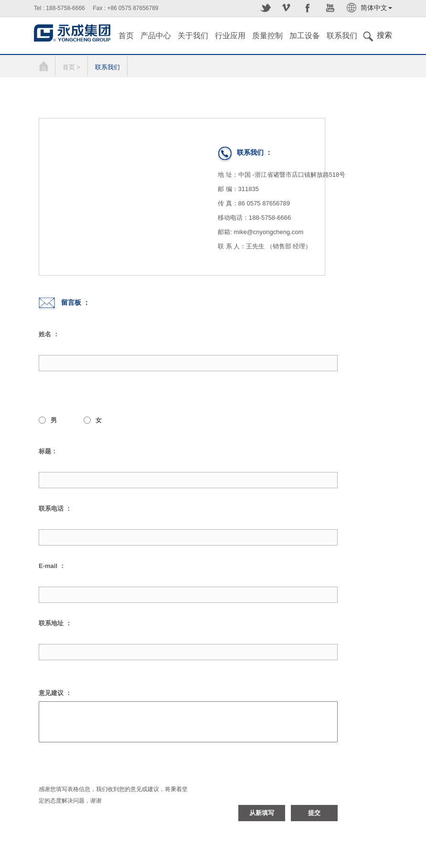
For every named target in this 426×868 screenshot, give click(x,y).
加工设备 (305, 36)
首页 (126, 36)
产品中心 (156, 36)
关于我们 (193, 36)
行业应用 (230, 36)
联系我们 (342, 36)
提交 (314, 813)
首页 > (71, 67)
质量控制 (267, 36)
